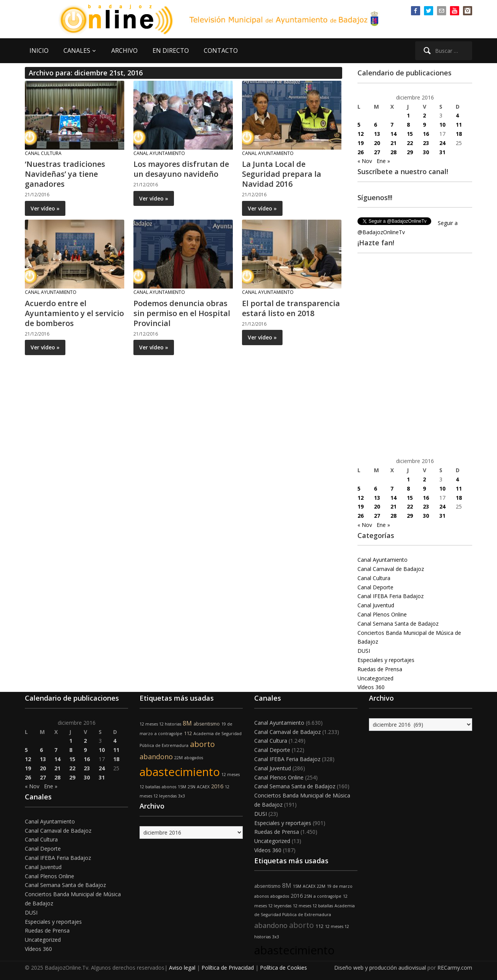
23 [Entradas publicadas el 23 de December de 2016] (426, 143)
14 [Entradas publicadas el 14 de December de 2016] (393, 134)
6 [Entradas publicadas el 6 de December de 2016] (375, 125)
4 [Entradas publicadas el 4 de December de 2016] (457, 115)
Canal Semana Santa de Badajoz (398, 624)
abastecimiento (180, 772)
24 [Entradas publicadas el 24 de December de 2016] (442, 143)
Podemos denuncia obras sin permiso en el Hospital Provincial (182, 313)
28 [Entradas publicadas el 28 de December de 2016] (393, 152)
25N (192, 787)
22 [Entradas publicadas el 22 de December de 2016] (410, 143)
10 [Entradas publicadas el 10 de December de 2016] (442, 125)
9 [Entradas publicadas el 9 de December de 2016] (424, 125)
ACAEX (203, 787)
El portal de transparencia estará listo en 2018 (291, 308)
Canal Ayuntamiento (159, 153)
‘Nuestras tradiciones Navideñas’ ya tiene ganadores (65, 174)
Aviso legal (182, 968)
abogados (194, 758)
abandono (156, 757)
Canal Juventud (376, 605)
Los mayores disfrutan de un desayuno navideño (181, 169)
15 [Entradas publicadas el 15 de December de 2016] (410, 134)
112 (188, 733)
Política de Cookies (283, 968)
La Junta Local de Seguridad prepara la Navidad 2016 (282, 174)
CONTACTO (221, 51)
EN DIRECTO (171, 51)
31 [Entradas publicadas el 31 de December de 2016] (442, 152)
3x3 (182, 796)
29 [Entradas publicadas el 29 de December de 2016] (410, 152)
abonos (169, 787)
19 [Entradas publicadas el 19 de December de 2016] (361, 143)
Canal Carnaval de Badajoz (391, 569)
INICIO (39, 51)
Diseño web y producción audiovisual (380, 968)
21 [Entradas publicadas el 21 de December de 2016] (393, 143)
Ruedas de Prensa (380, 669)
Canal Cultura (43, 153)
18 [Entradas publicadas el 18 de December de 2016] (459, 134)
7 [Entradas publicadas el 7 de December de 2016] (392, 125)
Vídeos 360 (371, 687)
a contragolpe (168, 734)
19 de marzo (340, 886)
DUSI (364, 651)
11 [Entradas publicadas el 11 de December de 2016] (459, 125)
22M (179, 758)
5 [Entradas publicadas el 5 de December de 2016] (359, 125)
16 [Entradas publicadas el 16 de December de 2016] (426, 134)
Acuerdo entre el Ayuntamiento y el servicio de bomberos (74, 313)
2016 (217, 786)
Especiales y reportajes (386, 660)
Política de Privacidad (228, 968)
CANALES (77, 51)
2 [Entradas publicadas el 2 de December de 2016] (424, 115)
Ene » (383, 161)
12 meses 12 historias (160, 724)
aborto (202, 744)
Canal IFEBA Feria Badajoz (391, 596)
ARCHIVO (124, 51)
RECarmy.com (455, 968)
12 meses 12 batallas (313, 906)
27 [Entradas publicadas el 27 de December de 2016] (377, 152)
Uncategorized (375, 678)
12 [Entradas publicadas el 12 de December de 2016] (361, 134)
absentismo (207, 724)
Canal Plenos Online (382, 614)
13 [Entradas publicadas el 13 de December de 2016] (377, 134)
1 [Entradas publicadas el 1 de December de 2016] (408, 115)
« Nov (365, 161)
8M (187, 723)
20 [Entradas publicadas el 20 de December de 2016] (377, 143)
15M (182, 787)
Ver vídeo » (45, 208)
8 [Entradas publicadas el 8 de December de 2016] (408, 125)
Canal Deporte (375, 587)
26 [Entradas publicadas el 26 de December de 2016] (361, 152)
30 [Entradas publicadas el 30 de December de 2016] (426, 152)
